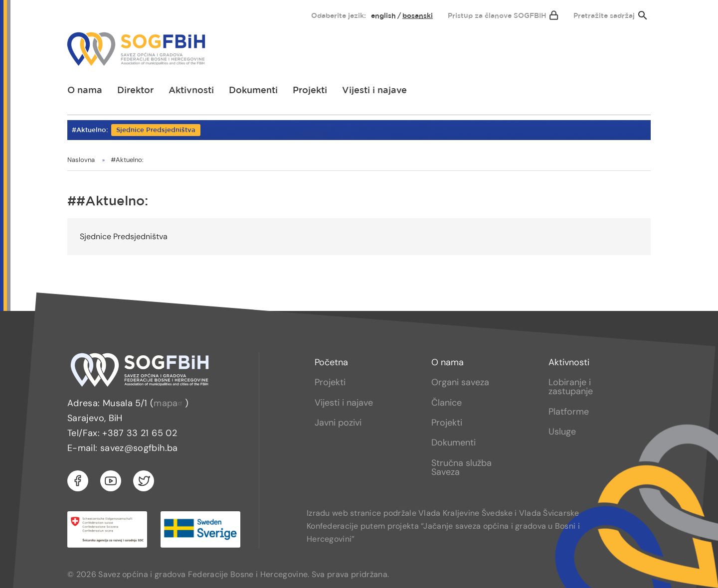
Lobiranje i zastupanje (571, 387)
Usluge (562, 432)
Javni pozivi (338, 423)
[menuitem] (83, 13)
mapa (169, 403)
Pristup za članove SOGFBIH (497, 16)
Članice (447, 403)
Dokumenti (253, 91)
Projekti (310, 91)
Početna (331, 362)
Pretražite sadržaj (604, 16)
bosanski (418, 16)
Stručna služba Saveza (461, 467)
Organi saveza (460, 382)
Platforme (569, 412)
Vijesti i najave (374, 91)
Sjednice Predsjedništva (156, 130)
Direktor (135, 91)
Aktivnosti (191, 91)
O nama (85, 91)
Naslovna (81, 160)
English (383, 16)
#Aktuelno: (127, 160)
